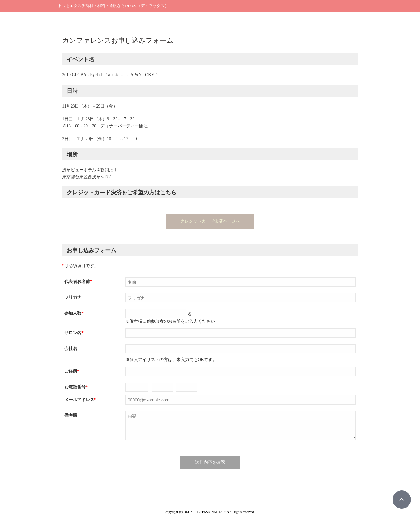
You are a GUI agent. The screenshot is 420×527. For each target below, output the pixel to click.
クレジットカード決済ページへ (210, 221)
